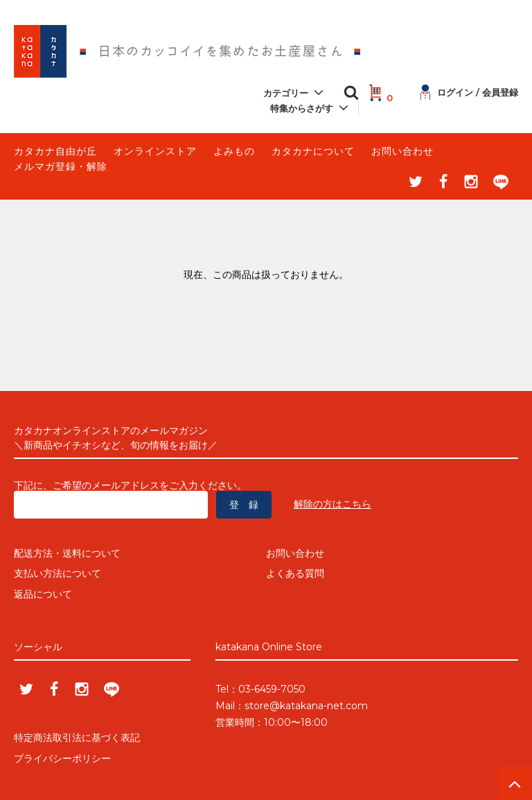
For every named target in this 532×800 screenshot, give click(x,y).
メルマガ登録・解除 (61, 166)
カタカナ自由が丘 (55, 151)
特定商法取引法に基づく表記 (77, 738)
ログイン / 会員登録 (469, 92)
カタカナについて (313, 151)
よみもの (234, 151)
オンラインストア (155, 151)
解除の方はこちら (332, 504)
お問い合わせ (402, 151)
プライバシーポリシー (62, 758)
